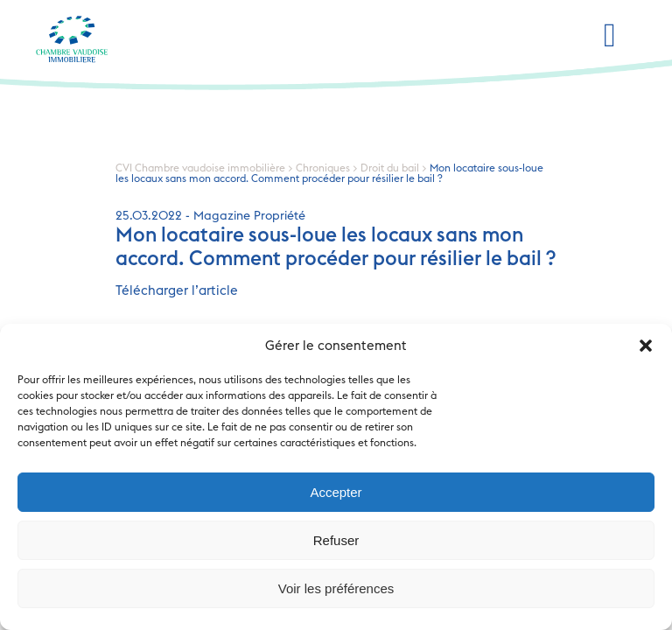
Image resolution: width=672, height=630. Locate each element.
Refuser (336, 540)
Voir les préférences (336, 588)
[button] (646, 346)
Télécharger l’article (177, 291)
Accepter (336, 492)
